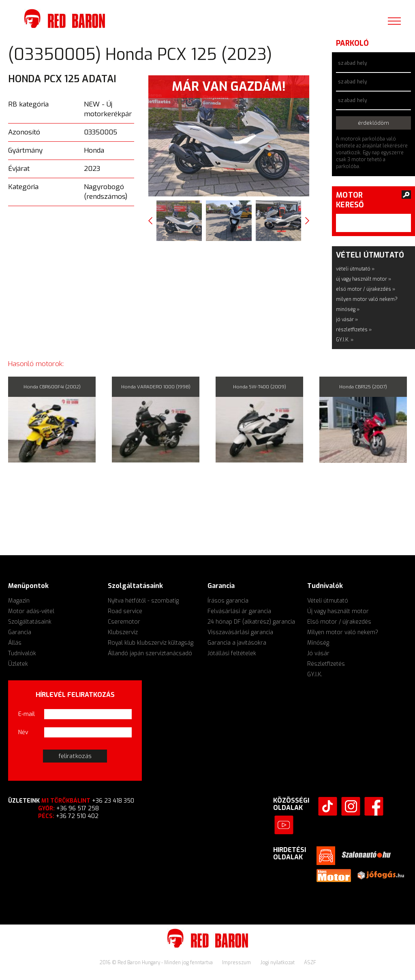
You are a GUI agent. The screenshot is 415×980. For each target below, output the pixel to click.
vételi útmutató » (355, 269)
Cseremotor (124, 622)
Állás (15, 643)
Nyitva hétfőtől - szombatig (143, 601)
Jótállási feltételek (232, 653)
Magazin (19, 601)
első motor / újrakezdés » (366, 289)
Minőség (318, 643)
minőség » (348, 309)
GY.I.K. (315, 674)
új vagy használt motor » (364, 279)
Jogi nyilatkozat (278, 963)
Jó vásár (318, 653)
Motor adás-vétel (31, 611)
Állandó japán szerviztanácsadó (150, 653)
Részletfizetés (326, 664)
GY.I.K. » (345, 340)
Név (23, 732)
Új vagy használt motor (338, 611)
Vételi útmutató (328, 601)
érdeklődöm (373, 123)
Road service (125, 611)
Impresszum (237, 963)
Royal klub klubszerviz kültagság (151, 643)
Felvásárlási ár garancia (239, 611)
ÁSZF (310, 963)
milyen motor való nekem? (367, 299)
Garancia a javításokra (237, 643)
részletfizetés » (354, 330)
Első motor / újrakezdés (339, 622)
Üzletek (18, 664)
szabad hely (352, 63)
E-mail (27, 714)
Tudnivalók (22, 653)
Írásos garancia (228, 601)
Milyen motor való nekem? (343, 632)
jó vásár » (347, 320)
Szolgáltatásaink (30, 622)
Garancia (20, 632)
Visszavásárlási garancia (240, 632)
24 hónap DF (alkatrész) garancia (251, 622)
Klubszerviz (123, 632)
